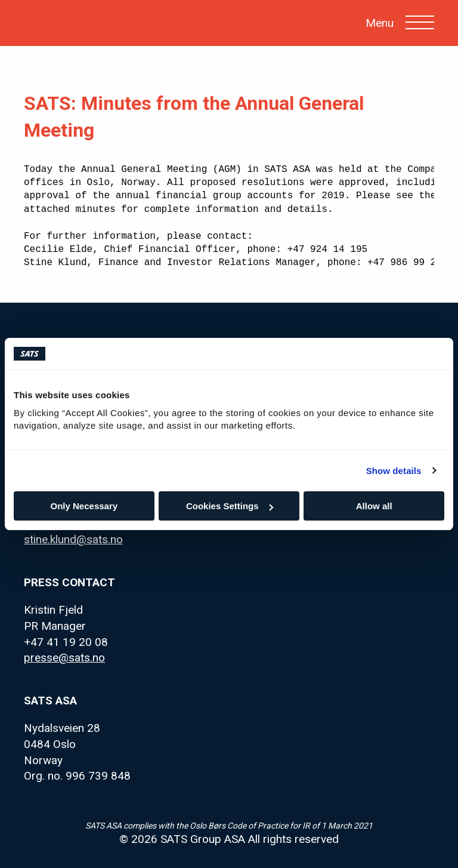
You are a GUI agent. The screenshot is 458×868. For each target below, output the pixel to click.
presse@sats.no (64, 658)
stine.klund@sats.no (73, 539)
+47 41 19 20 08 (66, 642)
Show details (394, 471)
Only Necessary (84, 506)
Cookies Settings (230, 506)
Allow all (374, 506)
